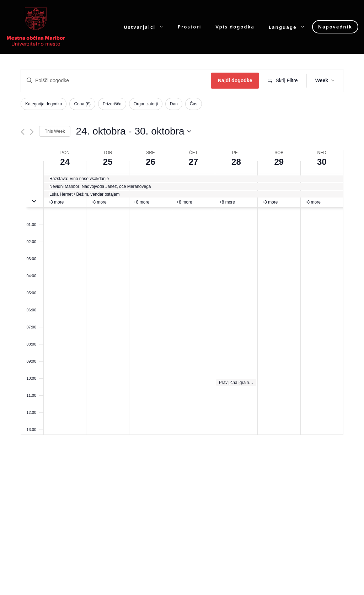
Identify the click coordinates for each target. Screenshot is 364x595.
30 (322, 162)
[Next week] (32, 132)
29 (279, 162)
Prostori (189, 27)
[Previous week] (23, 132)
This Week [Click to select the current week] (55, 131)
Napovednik (335, 27)
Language (290, 27)
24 (65, 162)
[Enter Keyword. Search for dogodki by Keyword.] (116, 81)
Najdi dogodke (235, 80)
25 (108, 162)
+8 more (56, 202)
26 (151, 162)
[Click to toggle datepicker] (133, 131)
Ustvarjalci (147, 27)
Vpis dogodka (235, 27)
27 (194, 162)
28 (236, 162)
